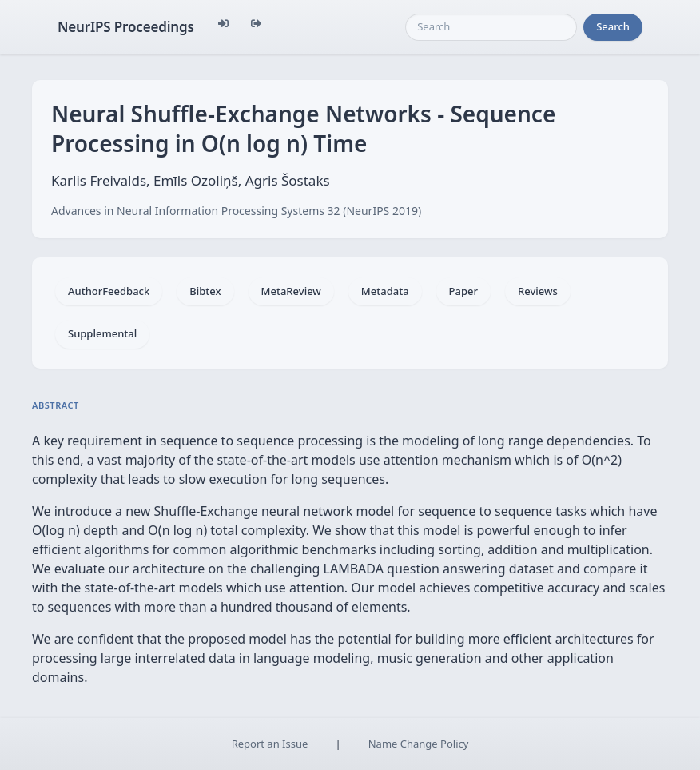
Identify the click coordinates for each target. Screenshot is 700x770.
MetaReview (291, 291)
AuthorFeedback (109, 291)
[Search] (491, 27)
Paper (463, 291)
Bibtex (205, 291)
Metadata (385, 291)
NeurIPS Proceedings (126, 27)
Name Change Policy (419, 744)
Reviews (538, 291)
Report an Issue (270, 744)
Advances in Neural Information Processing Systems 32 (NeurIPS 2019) (236, 211)
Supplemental (102, 333)
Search (613, 26)
